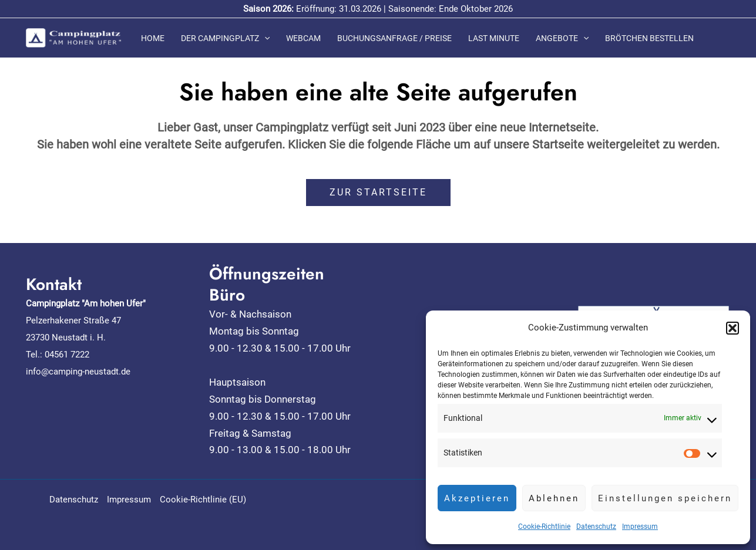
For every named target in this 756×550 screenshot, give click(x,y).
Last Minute (494, 38)
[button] (733, 328)
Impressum (640, 527)
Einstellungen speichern (665, 498)
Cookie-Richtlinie (544, 527)
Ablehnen (554, 498)
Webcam (303, 38)
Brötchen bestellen (649, 38)
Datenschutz (596, 527)
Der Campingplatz (225, 38)
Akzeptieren (477, 498)
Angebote (562, 38)
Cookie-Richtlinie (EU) (203, 500)
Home (153, 38)
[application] (264, 38)
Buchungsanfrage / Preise (394, 38)
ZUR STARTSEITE (378, 192)
